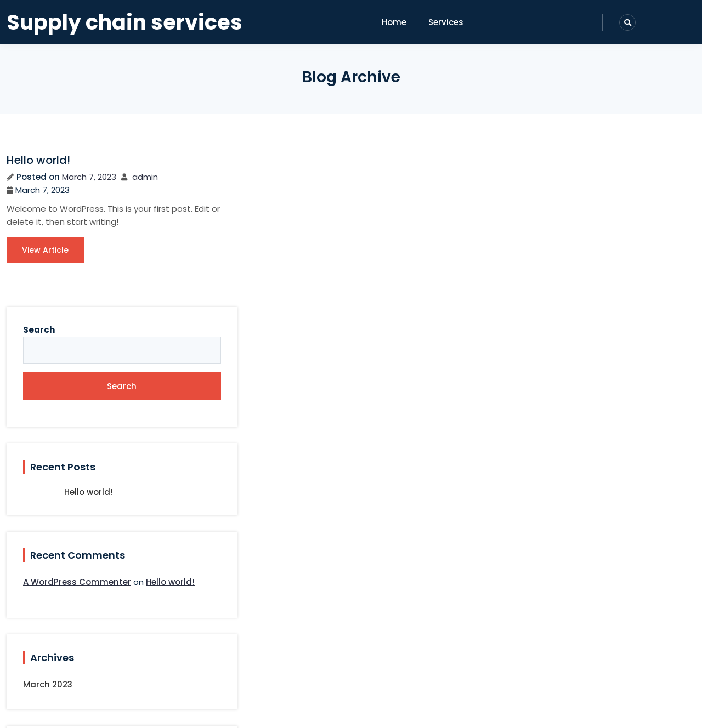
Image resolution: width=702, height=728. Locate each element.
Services (446, 22)
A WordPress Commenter (604, 416)
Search (565, 164)
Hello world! (38, 160)
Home (394, 22)
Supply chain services (124, 22)
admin (145, 177)
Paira (339, 710)
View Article (45, 263)
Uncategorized (581, 624)
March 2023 (574, 534)
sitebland (386, 710)
